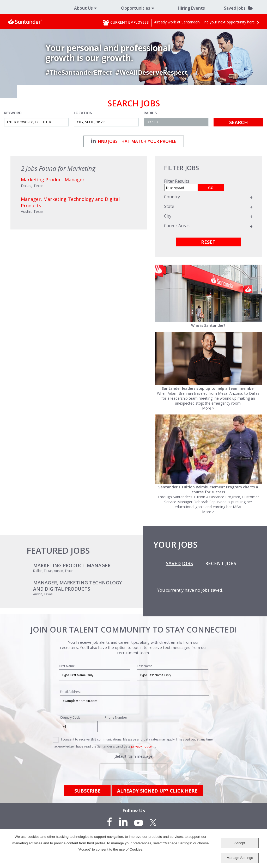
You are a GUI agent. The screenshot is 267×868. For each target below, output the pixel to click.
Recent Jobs (221, 563)
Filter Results (177, 181)
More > (208, 408)
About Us (83, 8)
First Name (67, 666)
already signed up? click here (157, 791)
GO (211, 188)
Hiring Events (191, 8)
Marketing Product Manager (72, 565)
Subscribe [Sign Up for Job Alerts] (87, 791)
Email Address (71, 692)
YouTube (139, 822)
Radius (150, 113)
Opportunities (136, 8)
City (168, 216)
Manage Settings (240, 858)
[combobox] (106, 122)
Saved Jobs (235, 8)
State (169, 206)
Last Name (145, 666)
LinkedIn (123, 822)
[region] (208, 206)
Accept (240, 843)
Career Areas (177, 226)
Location (83, 113)
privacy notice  (143, 746)
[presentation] (133, 772)
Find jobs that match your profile (133, 141)
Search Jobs (134, 103)
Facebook (110, 822)
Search (238, 122)
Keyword (13, 113)
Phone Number (116, 717)
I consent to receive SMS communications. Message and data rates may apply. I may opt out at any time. (137, 739)
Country (172, 197)
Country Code (70, 717)
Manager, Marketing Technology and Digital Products (77, 586)
